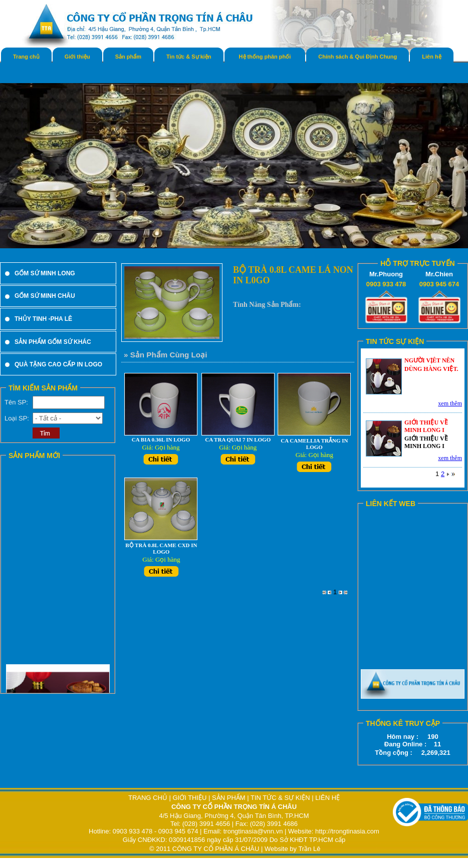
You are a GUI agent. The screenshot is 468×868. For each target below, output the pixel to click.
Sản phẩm (128, 57)
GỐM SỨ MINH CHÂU (45, 296)
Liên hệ (431, 57)
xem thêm (450, 403)
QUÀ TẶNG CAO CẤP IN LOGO (58, 364)
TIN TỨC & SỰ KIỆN (280, 798)
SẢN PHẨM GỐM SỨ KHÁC (53, 342)
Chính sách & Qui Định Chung (358, 57)
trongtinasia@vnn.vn (253, 831)
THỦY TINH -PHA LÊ (43, 319)
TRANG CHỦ (149, 798)
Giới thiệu (77, 57)
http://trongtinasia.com (347, 831)
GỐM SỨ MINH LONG (45, 273)
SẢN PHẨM (229, 798)
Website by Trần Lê (293, 849)
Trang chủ (26, 57)
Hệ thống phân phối (265, 57)
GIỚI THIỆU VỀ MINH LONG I (426, 426)
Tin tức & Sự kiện (189, 57)
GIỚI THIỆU (189, 798)
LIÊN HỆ (327, 798)
